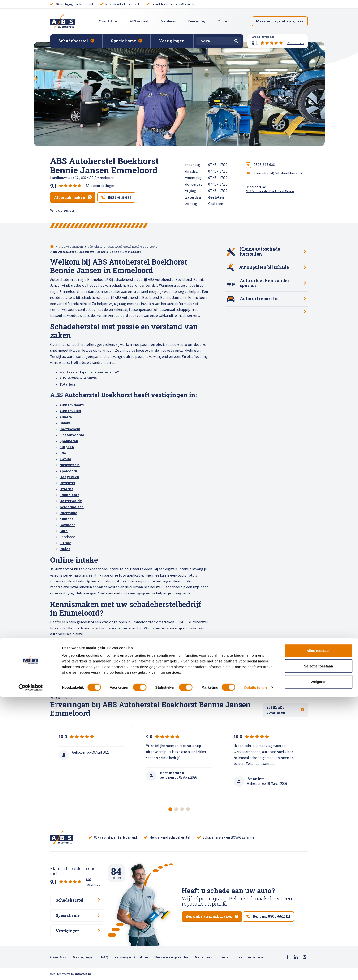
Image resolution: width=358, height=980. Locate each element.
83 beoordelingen (101, 186)
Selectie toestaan (319, 949)
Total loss (67, 384)
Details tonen (255, 971)
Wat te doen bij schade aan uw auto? (89, 372)
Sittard (65, 542)
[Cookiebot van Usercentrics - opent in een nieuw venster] (31, 971)
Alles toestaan (319, 934)
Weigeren (318, 965)
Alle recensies (96, 875)
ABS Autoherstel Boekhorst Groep (270, 191)
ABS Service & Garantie (78, 378)
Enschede (67, 536)
